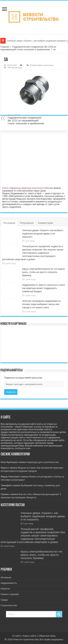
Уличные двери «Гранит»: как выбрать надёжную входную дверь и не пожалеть (43, 234)
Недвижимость (9, 583)
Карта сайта (30, 636)
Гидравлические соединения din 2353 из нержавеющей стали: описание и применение (28, 48)
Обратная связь (47, 636)
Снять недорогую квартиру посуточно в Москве (28, 188)
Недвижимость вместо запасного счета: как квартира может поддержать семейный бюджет (44, 288)
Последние (9, 223)
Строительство (9, 605)
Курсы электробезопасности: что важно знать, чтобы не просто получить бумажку (44, 272)
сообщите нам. (23, 448)
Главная (5, 47)
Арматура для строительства (43, 462)
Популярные (27, 223)
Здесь (5, 207)
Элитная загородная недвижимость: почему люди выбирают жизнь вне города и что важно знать (42, 304)
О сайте (16, 636)
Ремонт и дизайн (10, 594)
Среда (4, 600)
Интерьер (6, 577)
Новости (5, 589)
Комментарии (46, 223)
